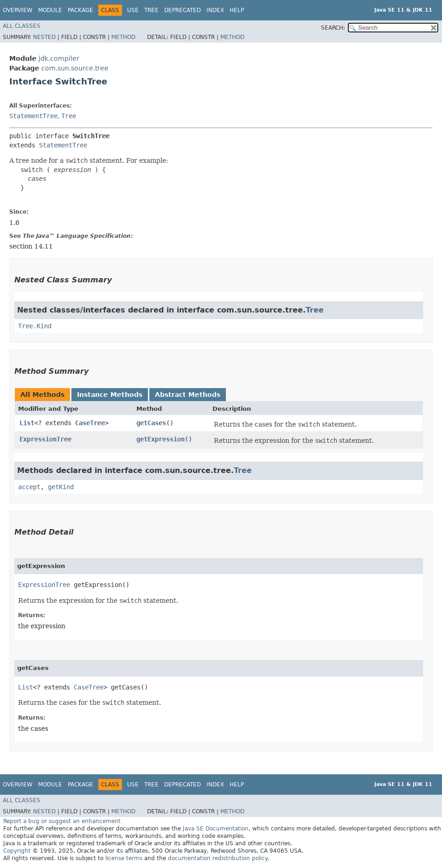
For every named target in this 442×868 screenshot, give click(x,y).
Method (123, 37)
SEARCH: (333, 28)
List (27, 423)
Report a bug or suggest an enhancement (62, 821)
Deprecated (183, 10)
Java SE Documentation (216, 829)
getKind (61, 487)
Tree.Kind (35, 326)
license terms (124, 858)
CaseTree (90, 423)
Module (50, 10)
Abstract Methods (188, 395)
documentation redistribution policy (218, 858)
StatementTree (33, 116)
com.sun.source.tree (75, 68)
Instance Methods (110, 395)
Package (80, 10)
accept (29, 487)
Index (215, 10)
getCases (151, 423)
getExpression (160, 439)
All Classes (22, 26)
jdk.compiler (59, 58)
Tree (151, 10)
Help (237, 10)
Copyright (17, 851)
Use (133, 10)
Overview (18, 10)
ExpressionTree (45, 439)
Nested (44, 37)
